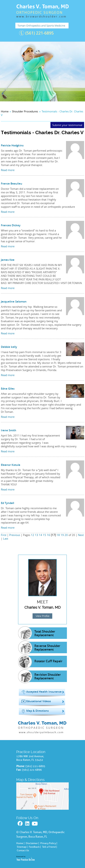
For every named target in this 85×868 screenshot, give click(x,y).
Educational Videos (39, 701)
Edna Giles (8, 389)
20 (66, 535)
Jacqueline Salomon (14, 302)
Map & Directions (37, 711)
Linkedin (28, 824)
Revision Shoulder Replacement (48, 676)
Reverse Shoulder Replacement (47, 648)
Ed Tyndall (8, 503)
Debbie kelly (9, 347)
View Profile (42, 616)
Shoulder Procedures (25, 111)
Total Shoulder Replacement (45, 633)
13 (37, 535)
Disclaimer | (32, 843)
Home (5, 111)
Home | (20, 843)
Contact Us (23, 850)
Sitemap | (22, 847)
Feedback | (35, 847)
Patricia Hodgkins (12, 145)
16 (48, 535)
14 (41, 535)
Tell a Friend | (50, 847)
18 (58, 535)
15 (44, 535)
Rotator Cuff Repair (48, 661)
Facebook (20, 824)
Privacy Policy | (49, 843)
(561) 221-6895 (40, 33)
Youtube (35, 824)
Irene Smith (9, 430)
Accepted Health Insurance (44, 692)
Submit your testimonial (67, 125)
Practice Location (31, 752)
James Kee (8, 260)
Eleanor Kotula (11, 465)
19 (62, 535)
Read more (8, 170)
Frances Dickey (11, 225)
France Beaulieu (12, 184)
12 (33, 535)
